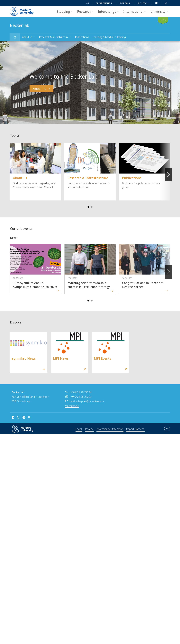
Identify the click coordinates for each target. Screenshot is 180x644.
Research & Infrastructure (56, 37)
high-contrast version (155, 3)
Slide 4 (92, 207)
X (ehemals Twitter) (18, 418)
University (160, 12)
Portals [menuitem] (127, 3)
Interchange (109, 12)
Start (86, 3)
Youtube (24, 418)
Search (164, 3)
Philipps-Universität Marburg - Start (25, 10)
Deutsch (143, 3)
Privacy (89, 429)
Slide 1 (88, 207)
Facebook (13, 418)
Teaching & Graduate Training (109, 37)
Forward (168, 270)
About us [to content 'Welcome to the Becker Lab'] (41, 89)
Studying (65, 12)
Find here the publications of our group (145, 166)
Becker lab (17, 38)
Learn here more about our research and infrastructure (90, 166)
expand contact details (167, 429)
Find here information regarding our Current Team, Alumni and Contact (36, 166)
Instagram (29, 418)
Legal (79, 429)
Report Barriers (135, 429)
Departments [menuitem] (105, 3)
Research (86, 12)
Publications (82, 37)
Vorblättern (168, 173)
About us (29, 37)
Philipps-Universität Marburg (26, 431)
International (135, 12)
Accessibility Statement (110, 429)
